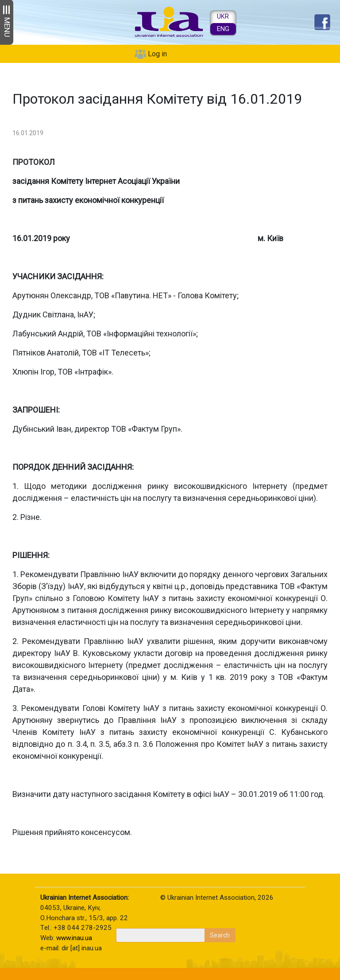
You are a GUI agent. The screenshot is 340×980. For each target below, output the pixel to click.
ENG (223, 29)
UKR (223, 17)
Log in (157, 54)
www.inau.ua (74, 938)
